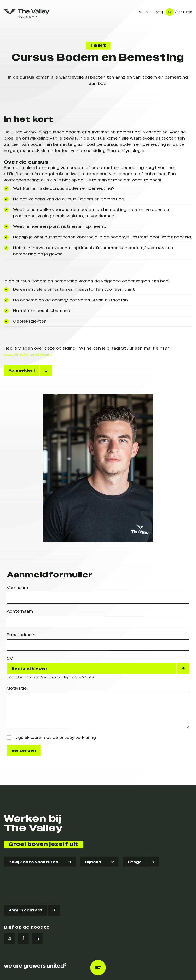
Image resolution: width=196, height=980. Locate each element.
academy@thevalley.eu (28, 354)
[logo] (27, 13)
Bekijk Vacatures (173, 12)
